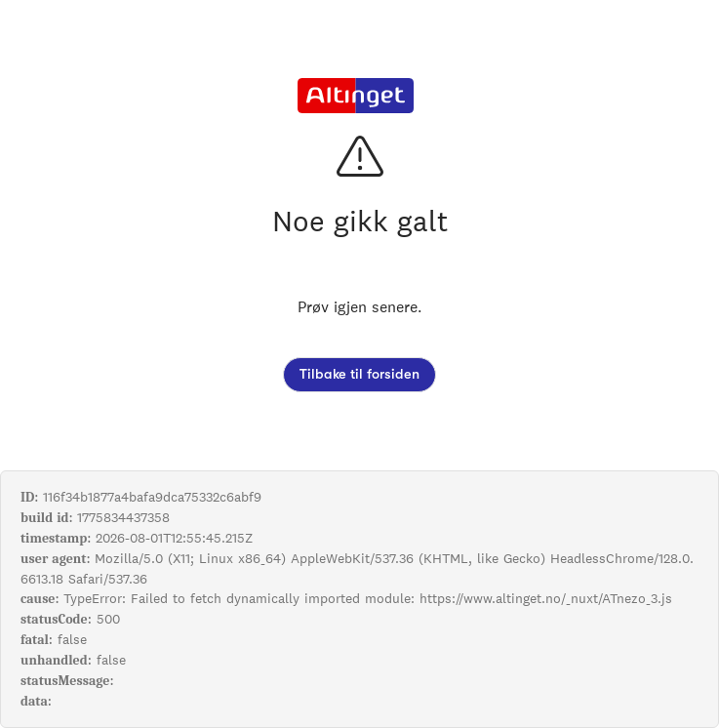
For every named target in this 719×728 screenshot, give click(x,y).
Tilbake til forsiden (359, 374)
